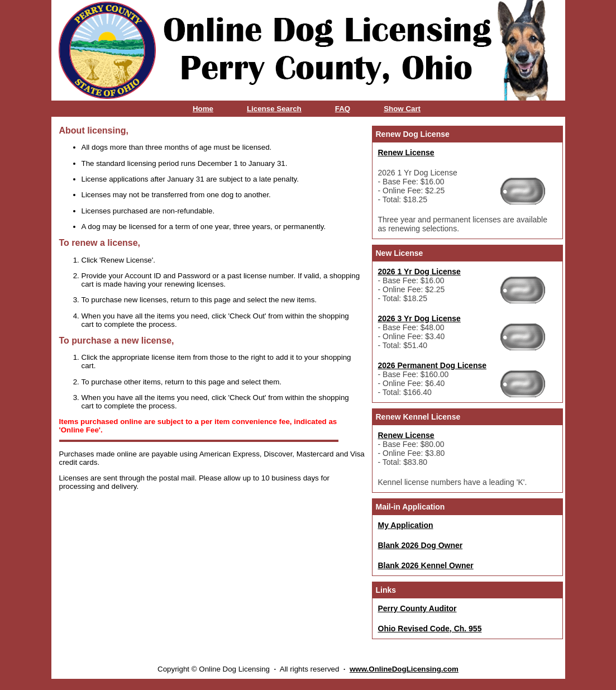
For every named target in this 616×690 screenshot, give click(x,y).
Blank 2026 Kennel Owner (426, 565)
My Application (406, 525)
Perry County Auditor (417, 608)
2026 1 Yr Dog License (419, 272)
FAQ (343, 109)
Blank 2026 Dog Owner (421, 545)
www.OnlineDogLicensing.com (404, 669)
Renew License (406, 153)
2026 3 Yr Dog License (419, 318)
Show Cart (402, 109)
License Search (274, 109)
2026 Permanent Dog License (433, 365)
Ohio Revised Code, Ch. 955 (430, 629)
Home (203, 109)
